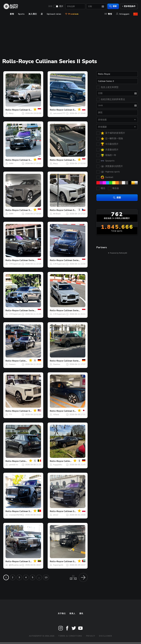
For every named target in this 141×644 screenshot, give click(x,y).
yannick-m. (13, 465)
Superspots (58, 565)
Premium (72, 14)
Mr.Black (57, 214)
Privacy (91, 636)
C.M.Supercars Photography (21, 264)
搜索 (113, 6)
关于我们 (62, 614)
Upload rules (54, 14)
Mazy (11, 113)
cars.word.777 (59, 113)
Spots (21, 14)
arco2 (56, 515)
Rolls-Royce (12, 110)
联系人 (72, 614)
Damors (12, 364)
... (39, 577)
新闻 (50, 6)
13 (46, 577)
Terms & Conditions (70, 636)
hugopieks (58, 465)
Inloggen (123, 14)
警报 (108, 14)
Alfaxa (56, 414)
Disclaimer (106, 636)
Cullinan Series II (28, 110)
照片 (61, 6)
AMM (11, 164)
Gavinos (57, 364)
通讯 (81, 614)
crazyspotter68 (15, 515)
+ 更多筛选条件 (129, 6)
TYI (10, 414)
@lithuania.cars (16, 565)
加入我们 (33, 14)
